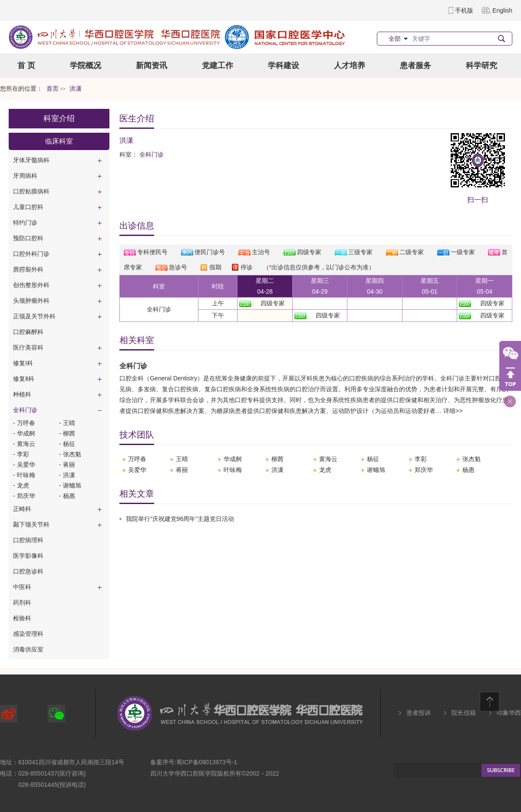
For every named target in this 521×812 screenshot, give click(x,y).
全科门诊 (25, 410)
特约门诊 (25, 223)
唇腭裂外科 (28, 269)
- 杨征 (67, 444)
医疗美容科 (28, 347)
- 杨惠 (67, 496)
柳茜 (277, 459)
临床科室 (59, 141)
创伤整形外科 (31, 285)
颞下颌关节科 (31, 524)
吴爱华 (137, 470)
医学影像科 (28, 556)
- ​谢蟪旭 (70, 485)
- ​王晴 (67, 423)
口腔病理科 (28, 540)
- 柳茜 (67, 433)
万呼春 (137, 459)
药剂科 (22, 602)
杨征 (373, 459)
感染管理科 (28, 634)
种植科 (22, 394)
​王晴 (182, 459)
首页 (53, 89)
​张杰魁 (472, 459)
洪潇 (277, 470)
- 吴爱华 (24, 465)
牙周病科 (25, 176)
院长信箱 (464, 713)
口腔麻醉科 (28, 332)
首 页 (26, 65)
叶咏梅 (233, 470)
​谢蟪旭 (376, 470)
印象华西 (509, 713)
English (502, 10)
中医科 (22, 587)
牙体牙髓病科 (31, 160)
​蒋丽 (182, 470)
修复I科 (23, 363)
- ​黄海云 (24, 444)
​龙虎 (325, 470)
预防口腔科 (28, 238)
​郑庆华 (424, 470)
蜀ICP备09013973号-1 (207, 762)
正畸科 (22, 509)
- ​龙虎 (21, 485)
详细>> (453, 411)
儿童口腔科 (28, 207)
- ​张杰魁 (70, 454)
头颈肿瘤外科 (31, 301)
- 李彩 (21, 454)
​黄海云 (328, 459)
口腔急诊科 (28, 571)
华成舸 (233, 459)
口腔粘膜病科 (31, 191)
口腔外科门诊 (31, 254)
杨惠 (468, 470)
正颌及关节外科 (34, 316)
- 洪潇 (67, 475)
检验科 (22, 618)
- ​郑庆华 (24, 496)
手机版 (464, 10)
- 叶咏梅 (24, 475)
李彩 (421, 459)
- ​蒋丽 (67, 465)
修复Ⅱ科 (24, 379)
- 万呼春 (24, 423)
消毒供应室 (28, 649)
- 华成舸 (24, 433)
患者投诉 (419, 713)
